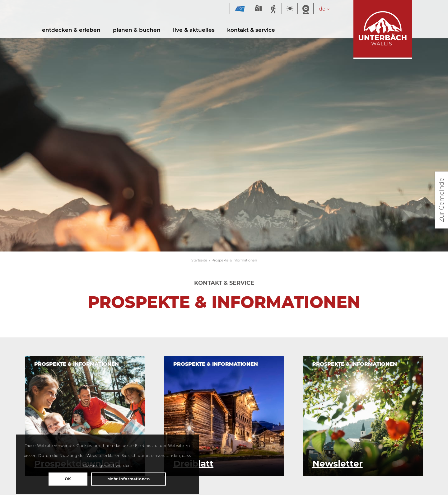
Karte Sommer (258, 9)
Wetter (290, 9)
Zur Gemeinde (441, 200)
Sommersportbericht (274, 9)
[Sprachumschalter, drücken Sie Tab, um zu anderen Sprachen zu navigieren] (327, 9)
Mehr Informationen (65, 479)
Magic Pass (240, 9)
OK (65, 462)
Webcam (306, 9)
